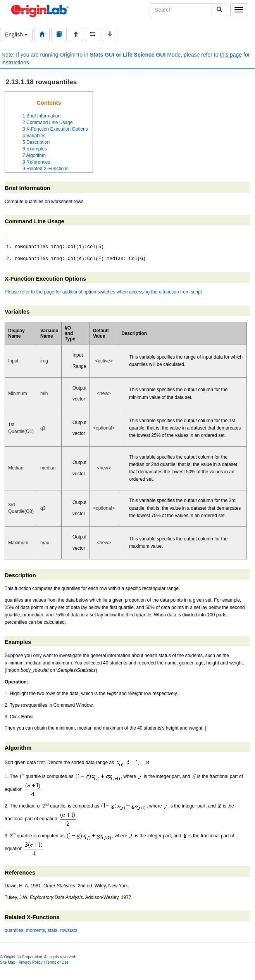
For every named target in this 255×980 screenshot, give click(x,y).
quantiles (14, 930)
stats (53, 930)
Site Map (8, 962)
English (16, 35)
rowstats (69, 930)
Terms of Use (57, 962)
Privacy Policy (31, 962)
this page (231, 55)
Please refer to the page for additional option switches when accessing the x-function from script (103, 292)
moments (35, 930)
